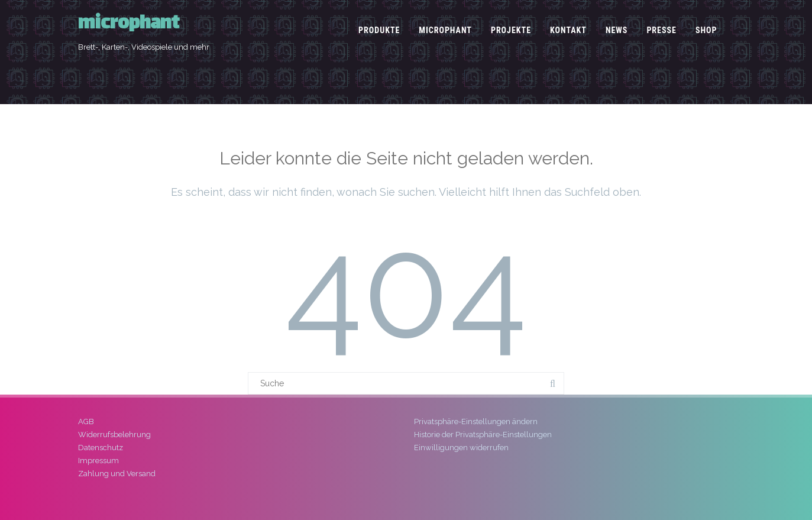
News (617, 30)
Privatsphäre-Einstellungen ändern (476, 422)
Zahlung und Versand (117, 474)
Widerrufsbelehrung (114, 435)
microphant (129, 25)
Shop (706, 30)
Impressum (98, 461)
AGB (86, 422)
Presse (661, 30)
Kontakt (568, 30)
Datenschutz (101, 448)
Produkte (379, 30)
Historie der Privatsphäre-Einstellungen (483, 435)
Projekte (511, 30)
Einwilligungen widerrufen (461, 448)
